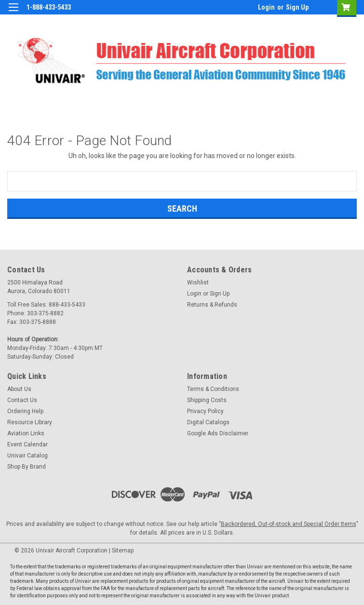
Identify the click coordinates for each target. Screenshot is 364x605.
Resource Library (30, 422)
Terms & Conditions (213, 389)
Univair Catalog (27, 456)
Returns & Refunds (212, 305)
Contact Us (22, 400)
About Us (19, 389)
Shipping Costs (207, 400)
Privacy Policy (205, 411)
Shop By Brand (27, 467)
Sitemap (123, 551)
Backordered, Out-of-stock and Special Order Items (289, 524)
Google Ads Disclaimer (218, 433)
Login (266, 7)
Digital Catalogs (208, 422)
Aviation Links (26, 433)
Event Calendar (27, 444)
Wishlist (198, 282)
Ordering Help (25, 411)
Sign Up (297, 7)
